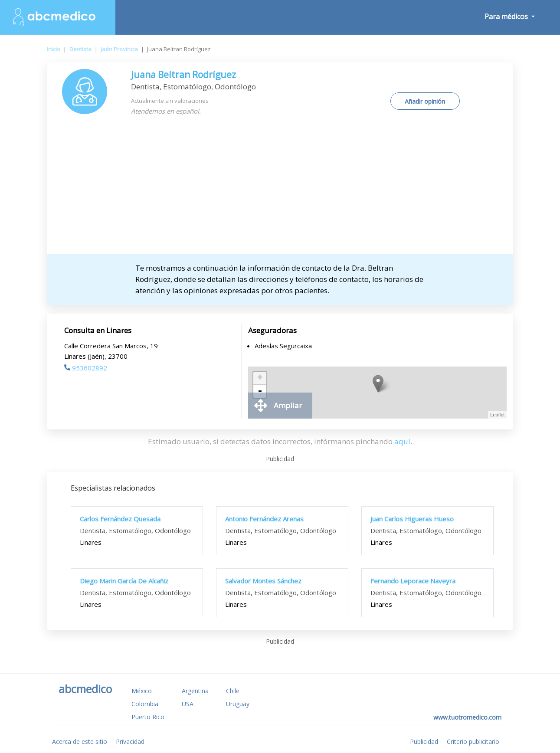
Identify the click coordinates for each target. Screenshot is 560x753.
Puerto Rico (148, 717)
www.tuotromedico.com (467, 717)
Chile (233, 691)
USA (188, 704)
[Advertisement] (280, 189)
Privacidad (130, 742)
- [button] (260, 391)
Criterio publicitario (473, 742)
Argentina (195, 691)
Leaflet (497, 415)
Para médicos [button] (507, 16)
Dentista (80, 49)
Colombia (145, 704)
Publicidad (424, 742)
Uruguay (238, 704)
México (142, 691)
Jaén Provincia (119, 49)
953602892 (86, 368)
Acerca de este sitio (80, 742)
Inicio (54, 49)
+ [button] (260, 378)
